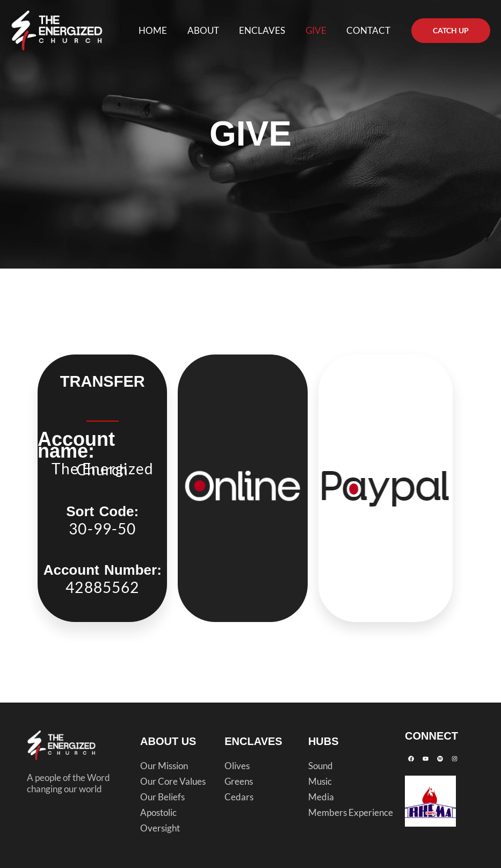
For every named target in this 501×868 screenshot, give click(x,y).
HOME (161, 30)
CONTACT (369, 30)
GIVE (319, 30)
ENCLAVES (267, 30)
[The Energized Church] (57, 29)
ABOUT (210, 30)
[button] (451, 31)
